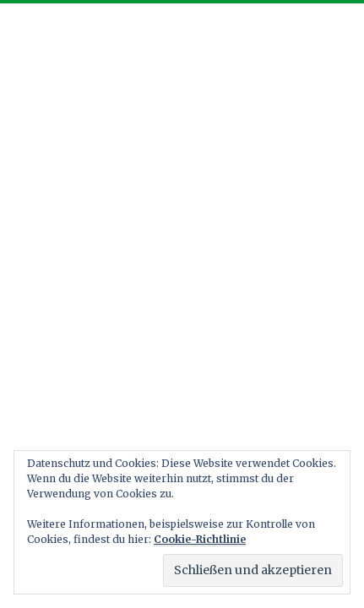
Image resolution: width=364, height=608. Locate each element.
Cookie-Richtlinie (200, 539)
